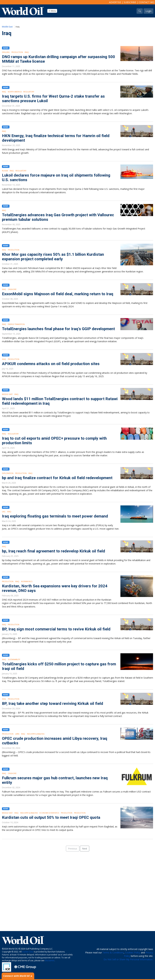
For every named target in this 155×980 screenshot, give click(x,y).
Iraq (27, 52)
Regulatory (29, 92)
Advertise (115, 2)
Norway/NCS (27, 581)
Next (85, 849)
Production (17, 52)
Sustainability (14, 659)
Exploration (8, 473)
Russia (5, 171)
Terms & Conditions (113, 953)
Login (148, 11)
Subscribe (130, 2)
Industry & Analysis (36, 734)
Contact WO (146, 2)
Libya (17, 734)
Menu (52, 11)
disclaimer (50, 960)
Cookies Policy (133, 953)
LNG (4, 512)
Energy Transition (16, 324)
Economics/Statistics (49, 813)
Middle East (7, 27)
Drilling (6, 52)
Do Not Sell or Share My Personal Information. (128, 959)
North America (15, 92)
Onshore (12, 289)
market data (28, 952)
